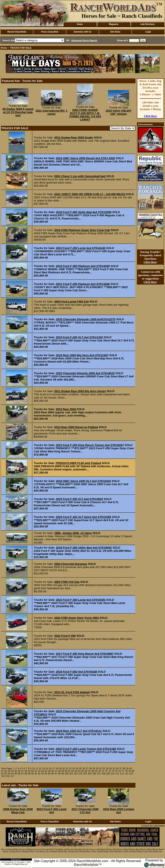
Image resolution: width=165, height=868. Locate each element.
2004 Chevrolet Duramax (71, 564)
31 (101, 768)
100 (67, 774)
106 (94, 774)
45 (16, 771)
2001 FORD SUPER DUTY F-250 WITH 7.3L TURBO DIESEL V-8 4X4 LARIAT (85, 115)
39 (127, 768)
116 (8, 776)
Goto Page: (7, 768)
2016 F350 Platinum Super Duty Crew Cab (82, 230)
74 (113, 771)
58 (59, 771)
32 (104, 768)
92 (39, 774)
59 (63, 771)
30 (97, 768)
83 (9, 774)
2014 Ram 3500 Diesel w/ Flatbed (76, 427)
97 (56, 774)
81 (2, 774)
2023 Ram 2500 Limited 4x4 (119, 811)
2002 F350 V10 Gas (67, 582)
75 (116, 771)
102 (76, 774)
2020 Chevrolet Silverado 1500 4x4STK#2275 (86, 319)
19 (60, 768)
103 (80, 774)
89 (29, 774)
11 (37, 768)
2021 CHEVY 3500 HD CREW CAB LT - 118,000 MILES (90, 194)
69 (96, 771)
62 (73, 771)
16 (50, 768)
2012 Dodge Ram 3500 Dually (74, 138)
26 (84, 768)
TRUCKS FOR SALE (21, 48)
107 (99, 774)
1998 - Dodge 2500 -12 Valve (73, 533)
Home (80, 24)
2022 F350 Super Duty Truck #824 (77, 618)
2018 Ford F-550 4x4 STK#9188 (76, 672)
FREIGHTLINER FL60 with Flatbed (78, 463)
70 (100, 771)
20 (64, 768)
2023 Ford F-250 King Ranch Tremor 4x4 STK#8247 (90, 445)
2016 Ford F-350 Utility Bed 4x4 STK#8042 (84, 548)
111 (117, 774)
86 (19, 774)
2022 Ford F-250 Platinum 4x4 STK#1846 (83, 284)
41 (2, 771)
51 (36, 771)
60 (66, 771)
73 (110, 771)
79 (130, 771)
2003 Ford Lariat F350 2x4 (72, 302)
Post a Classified (50, 32)
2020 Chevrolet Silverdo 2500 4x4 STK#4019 (85, 373)
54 (46, 771)
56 (53, 771)
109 (108, 774)
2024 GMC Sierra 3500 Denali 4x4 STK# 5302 (85, 158)
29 (94, 768)
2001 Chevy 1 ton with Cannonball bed (80, 176)
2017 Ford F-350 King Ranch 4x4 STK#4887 (85, 654)
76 (120, 771)
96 (53, 774)
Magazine (114, 24)
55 (49, 771)
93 (42, 774)
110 (113, 774)
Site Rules (115, 32)
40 (131, 768)
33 (107, 768)
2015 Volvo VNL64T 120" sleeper (119, 112)
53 (42, 771)
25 (80, 768)
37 (121, 768)
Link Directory (147, 24)
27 (87, 768)
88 (26, 774)
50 (33, 771)
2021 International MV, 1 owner (51, 112)
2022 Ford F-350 (65, 636)
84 (12, 774)
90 (33, 774)
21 (67, 768)
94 (46, 774)
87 (22, 774)
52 (39, 771)
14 (47, 768)
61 (69, 771)
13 (44, 768)
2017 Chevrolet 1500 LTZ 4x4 (85, 811)
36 (117, 768)
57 (56, 771)
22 (70, 768)
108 (104, 774)
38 (124, 768)
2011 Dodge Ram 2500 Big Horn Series (80, 391)
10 (33, 768)
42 (6, 771)
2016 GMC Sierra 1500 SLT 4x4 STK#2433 (83, 481)
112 (122, 774)
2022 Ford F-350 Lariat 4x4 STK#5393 (81, 600)
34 (110, 768)
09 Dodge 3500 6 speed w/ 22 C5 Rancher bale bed (18, 112)
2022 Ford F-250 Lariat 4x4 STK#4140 (81, 248)
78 (126, 771)
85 (16, 774)
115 (3, 776)
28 (90, 768)
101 (71, 774)
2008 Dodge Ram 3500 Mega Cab (18, 811)
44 (12, 771)
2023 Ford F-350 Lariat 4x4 (51, 811)
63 (76, 771)
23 (74, 768)
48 (26, 771)
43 (9, 771)
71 (103, 771)
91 (36, 774)
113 (126, 774)
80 (133, 771)
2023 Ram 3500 (66, 409)
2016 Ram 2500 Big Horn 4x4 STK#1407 (82, 355)
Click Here (150, 116)
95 (49, 774)
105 (90, 774)
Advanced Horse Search (84, 40)
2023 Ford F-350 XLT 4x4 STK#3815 (79, 499)
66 (86, 771)
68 (93, 771)
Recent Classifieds (17, 32)
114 (131, 774)
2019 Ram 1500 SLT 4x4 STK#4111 (79, 731)
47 (22, 771)
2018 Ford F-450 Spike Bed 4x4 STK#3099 (84, 212)
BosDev (8, 864)
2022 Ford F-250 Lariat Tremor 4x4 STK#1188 (86, 749)
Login (148, 32)
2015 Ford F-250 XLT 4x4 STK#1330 (79, 337)
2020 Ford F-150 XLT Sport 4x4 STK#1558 (83, 517)
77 (123, 771)
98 (59, 774)
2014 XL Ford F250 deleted (72, 692)
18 (57, 768)
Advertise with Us (83, 32)
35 (114, 768)
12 (40, 768)
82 (6, 774)
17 (54, 768)
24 (77, 768)
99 (63, 774)
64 (79, 771)
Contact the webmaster (153, 826)
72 (106, 771)
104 (85, 774)
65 (83, 771)
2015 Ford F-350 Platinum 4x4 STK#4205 (83, 266)
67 (89, 771)
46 (19, 771)
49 (29, 771)
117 (12, 776)
